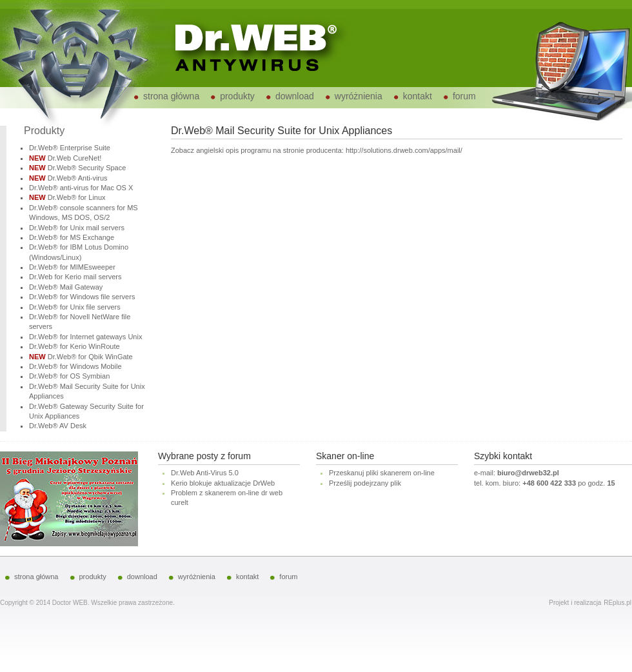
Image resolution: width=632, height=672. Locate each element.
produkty (237, 96)
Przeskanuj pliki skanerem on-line (382, 473)
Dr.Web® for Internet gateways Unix (85, 337)
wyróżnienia (359, 96)
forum (464, 96)
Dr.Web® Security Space (87, 168)
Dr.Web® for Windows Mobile (75, 366)
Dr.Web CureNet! (75, 158)
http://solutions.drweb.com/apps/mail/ (404, 150)
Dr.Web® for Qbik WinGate (90, 357)
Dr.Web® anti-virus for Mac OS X (81, 188)
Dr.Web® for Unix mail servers (77, 228)
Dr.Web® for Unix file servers (75, 307)
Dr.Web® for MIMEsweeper (72, 267)
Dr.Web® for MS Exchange (72, 237)
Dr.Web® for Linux (77, 197)
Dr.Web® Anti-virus (78, 178)
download (295, 96)
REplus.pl (617, 603)
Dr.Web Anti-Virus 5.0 (205, 473)
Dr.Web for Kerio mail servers (75, 277)
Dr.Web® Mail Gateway (66, 287)
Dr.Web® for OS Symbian (69, 376)
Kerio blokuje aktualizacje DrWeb (223, 483)
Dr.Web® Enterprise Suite (70, 148)
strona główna (171, 96)
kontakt (418, 96)
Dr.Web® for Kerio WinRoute (74, 346)
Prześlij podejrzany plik (365, 483)
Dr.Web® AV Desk (58, 426)
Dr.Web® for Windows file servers (82, 297)
